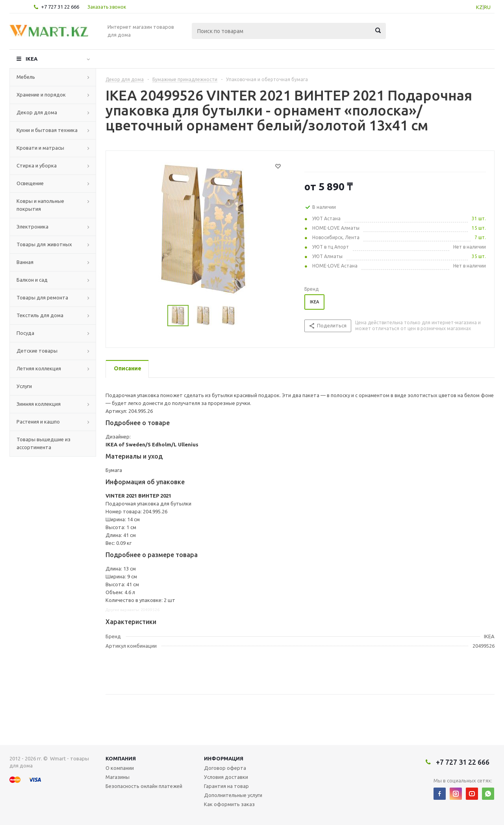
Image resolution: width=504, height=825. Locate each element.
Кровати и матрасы (40, 148)
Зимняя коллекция (39, 404)
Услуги (24, 386)
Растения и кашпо (38, 422)
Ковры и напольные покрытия (40, 205)
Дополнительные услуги (233, 795)
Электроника (32, 227)
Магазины (118, 777)
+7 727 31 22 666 (60, 7)
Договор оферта (225, 768)
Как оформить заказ (229, 804)
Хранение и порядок (41, 95)
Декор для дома (37, 112)
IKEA (31, 59)
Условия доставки (226, 777)
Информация (224, 758)
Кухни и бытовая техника (47, 130)
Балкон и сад (32, 280)
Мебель (26, 77)
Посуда (25, 333)
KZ (479, 7)
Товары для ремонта (42, 297)
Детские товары (37, 351)
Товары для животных (44, 244)
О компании (120, 768)
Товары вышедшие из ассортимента (44, 443)
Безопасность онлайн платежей (144, 786)
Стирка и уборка (37, 165)
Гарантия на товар (226, 786)
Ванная (25, 262)
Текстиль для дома (40, 315)
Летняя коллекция (39, 368)
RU (487, 7)
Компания (121, 758)
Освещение (30, 183)
